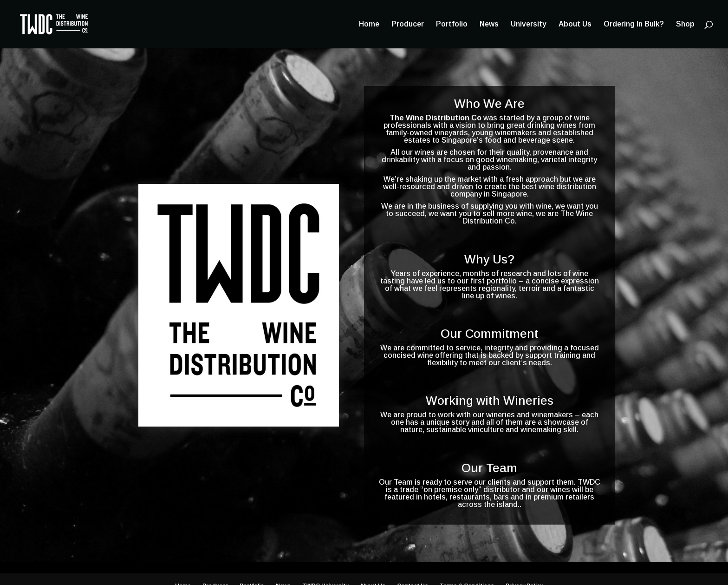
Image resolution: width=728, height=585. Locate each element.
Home (369, 24)
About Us (575, 24)
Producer (408, 24)
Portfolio (452, 24)
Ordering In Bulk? (634, 24)
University (529, 24)
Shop (685, 24)
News (489, 24)
